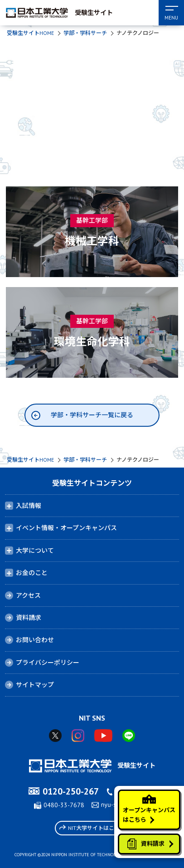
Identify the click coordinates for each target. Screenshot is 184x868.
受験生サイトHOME (30, 33)
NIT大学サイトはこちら (92, 828)
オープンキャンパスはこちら (149, 809)
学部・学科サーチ (85, 33)
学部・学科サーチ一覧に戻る (92, 415)
